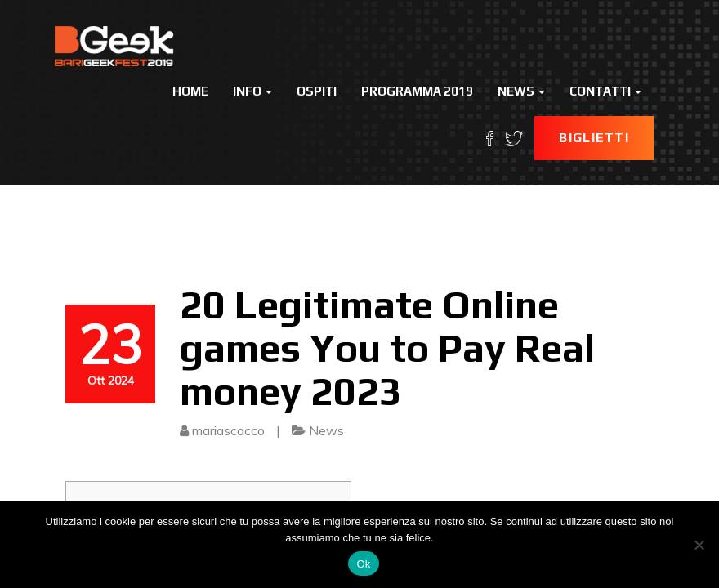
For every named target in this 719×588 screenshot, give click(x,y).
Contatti (605, 91)
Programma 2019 (417, 91)
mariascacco (228, 430)
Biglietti (594, 138)
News (521, 91)
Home (190, 91)
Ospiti (317, 91)
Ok (363, 564)
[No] (699, 545)
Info (252, 91)
